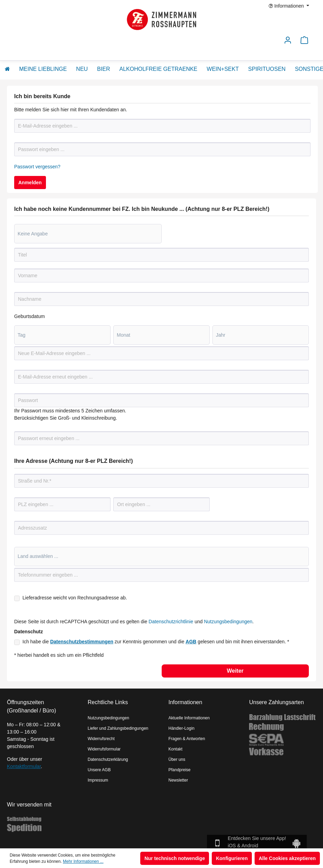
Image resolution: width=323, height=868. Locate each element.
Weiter (235, 671)
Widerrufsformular (104, 749)
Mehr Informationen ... (83, 861)
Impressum (98, 780)
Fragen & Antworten (187, 739)
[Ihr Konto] (288, 42)
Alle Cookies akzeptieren (287, 858)
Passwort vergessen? (37, 167)
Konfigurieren (232, 858)
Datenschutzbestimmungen (82, 642)
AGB (191, 642)
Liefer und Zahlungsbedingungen (118, 728)
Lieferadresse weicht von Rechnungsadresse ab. (75, 598)
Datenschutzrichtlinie (171, 622)
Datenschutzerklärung (108, 759)
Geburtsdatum (30, 316)
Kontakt (176, 749)
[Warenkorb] (304, 42)
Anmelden (30, 183)
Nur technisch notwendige (175, 858)
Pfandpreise (180, 770)
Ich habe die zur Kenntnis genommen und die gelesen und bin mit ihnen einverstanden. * (156, 642)
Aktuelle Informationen (189, 718)
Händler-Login (182, 728)
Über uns (177, 759)
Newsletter (178, 780)
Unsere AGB (99, 770)
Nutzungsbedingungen (228, 622)
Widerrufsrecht (101, 739)
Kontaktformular (24, 766)
